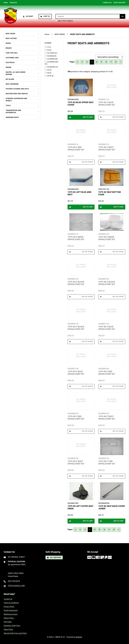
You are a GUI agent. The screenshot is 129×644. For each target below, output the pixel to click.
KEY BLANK (10, 79)
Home (6, 3)
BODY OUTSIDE (11, 38)
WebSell (79, 637)
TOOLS (8, 106)
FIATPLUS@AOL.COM (16, 586)
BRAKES (9, 48)
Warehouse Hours (11, 614)
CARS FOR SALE (12, 53)
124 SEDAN (51, 56)
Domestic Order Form (12, 626)
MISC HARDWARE (12, 84)
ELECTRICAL (10, 63)
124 (48, 50)
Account (28, 16)
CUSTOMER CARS (12, 58)
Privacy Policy (9, 607)
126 (48, 70)
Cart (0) (45, 16)
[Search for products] (88, 16)
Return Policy (9, 618)
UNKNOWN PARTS (12, 117)
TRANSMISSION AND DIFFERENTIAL (13, 111)
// (47, 47)
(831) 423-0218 (14, 581)
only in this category (64, 21)
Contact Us (13, 3)
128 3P (49, 76)
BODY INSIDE (10, 34)
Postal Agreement (11, 610)
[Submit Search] (122, 16)
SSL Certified (54, 557)
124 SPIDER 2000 (52, 62)
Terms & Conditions (11, 603)
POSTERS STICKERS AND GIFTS (17, 89)
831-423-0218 (120, 3)
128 (48, 73)
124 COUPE (51, 53)
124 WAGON (51, 67)
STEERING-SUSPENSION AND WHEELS (16, 100)
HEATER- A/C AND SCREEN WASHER (16, 73)
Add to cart (81, 117)
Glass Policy (8, 629)
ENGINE (8, 67)
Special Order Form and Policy (15, 633)
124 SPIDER (51, 59)
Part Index (8, 622)
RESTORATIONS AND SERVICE (17, 94)
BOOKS (8, 43)
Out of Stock (112, 117)
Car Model (48, 43)
